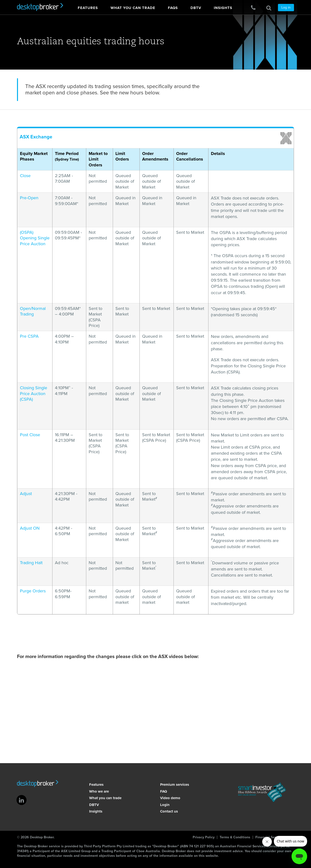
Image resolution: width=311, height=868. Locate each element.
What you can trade (105, 798)
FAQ (163, 791)
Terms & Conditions (235, 837)
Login (164, 805)
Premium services (174, 785)
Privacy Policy (204, 837)
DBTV (94, 805)
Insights (95, 811)
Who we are (99, 791)
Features (96, 785)
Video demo (170, 798)
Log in (286, 7)
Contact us (168, 811)
